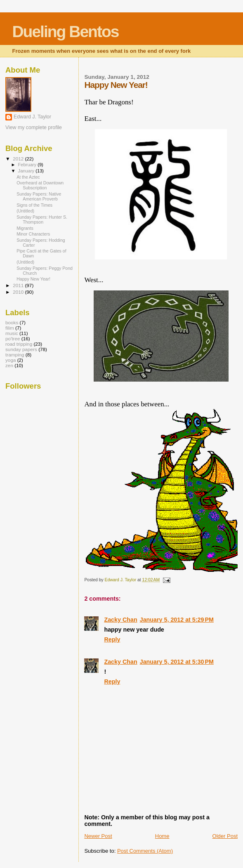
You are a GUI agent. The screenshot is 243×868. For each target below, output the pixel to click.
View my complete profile (34, 127)
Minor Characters (33, 234)
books (12, 322)
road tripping (19, 344)
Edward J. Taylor (32, 117)
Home (162, 836)
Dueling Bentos (65, 32)
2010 (19, 292)
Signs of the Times (34, 205)
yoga (11, 360)
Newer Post (98, 836)
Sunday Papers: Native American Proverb (39, 196)
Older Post (225, 836)
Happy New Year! (33, 279)
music (12, 333)
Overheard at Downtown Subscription (40, 185)
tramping (15, 355)
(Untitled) (25, 211)
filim (10, 328)
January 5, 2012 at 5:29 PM (177, 620)
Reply (112, 639)
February (28, 165)
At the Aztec (28, 177)
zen (9, 365)
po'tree (13, 338)
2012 (19, 159)
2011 (19, 285)
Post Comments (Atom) (145, 851)
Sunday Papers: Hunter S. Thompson (42, 219)
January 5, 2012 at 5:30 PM (177, 662)
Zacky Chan (120, 620)
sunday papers (21, 349)
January (27, 171)
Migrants (25, 228)
